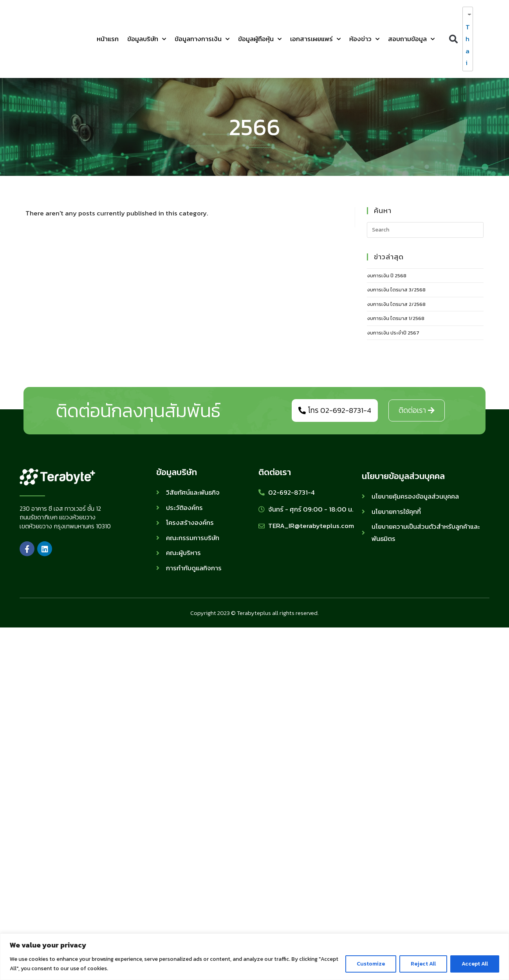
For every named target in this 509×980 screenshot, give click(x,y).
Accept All (475, 964)
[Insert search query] (425, 230)
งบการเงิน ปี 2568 (387, 276)
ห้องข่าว (364, 39)
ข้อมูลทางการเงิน (202, 39)
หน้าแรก (108, 39)
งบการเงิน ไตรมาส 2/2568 (396, 304)
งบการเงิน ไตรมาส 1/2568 (396, 318)
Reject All (423, 964)
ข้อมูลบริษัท (147, 39)
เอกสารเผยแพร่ (315, 39)
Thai (466, 45)
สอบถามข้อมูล (411, 39)
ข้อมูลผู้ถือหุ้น (260, 39)
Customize (371, 964)
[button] (453, 39)
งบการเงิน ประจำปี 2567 (393, 333)
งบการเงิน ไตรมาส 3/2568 (396, 290)
